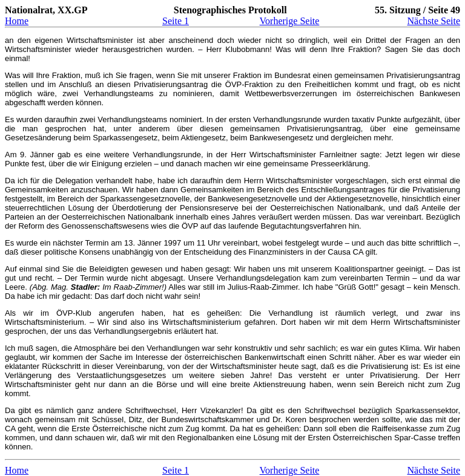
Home (17, 21)
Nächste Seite (434, 21)
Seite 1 (176, 21)
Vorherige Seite (290, 21)
